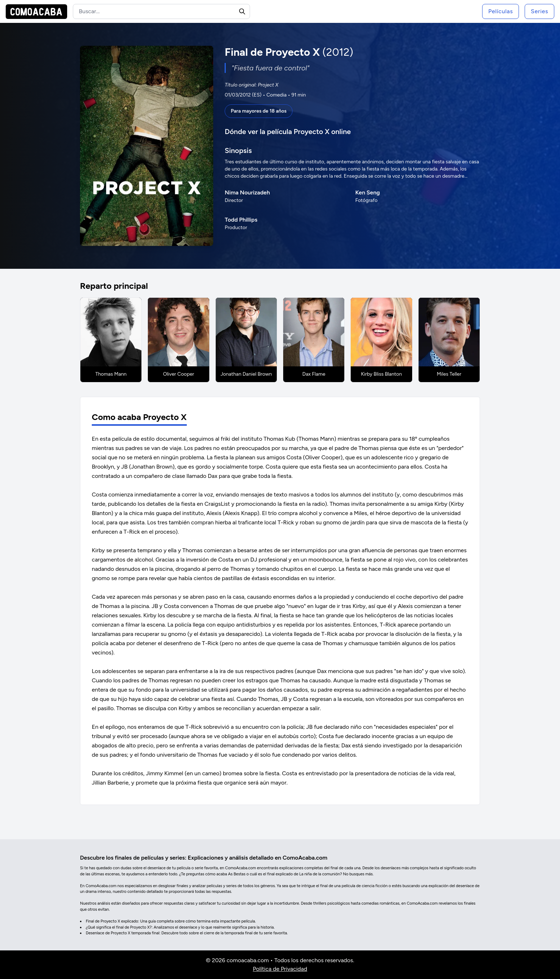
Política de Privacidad (280, 969)
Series (539, 11)
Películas (501, 11)
